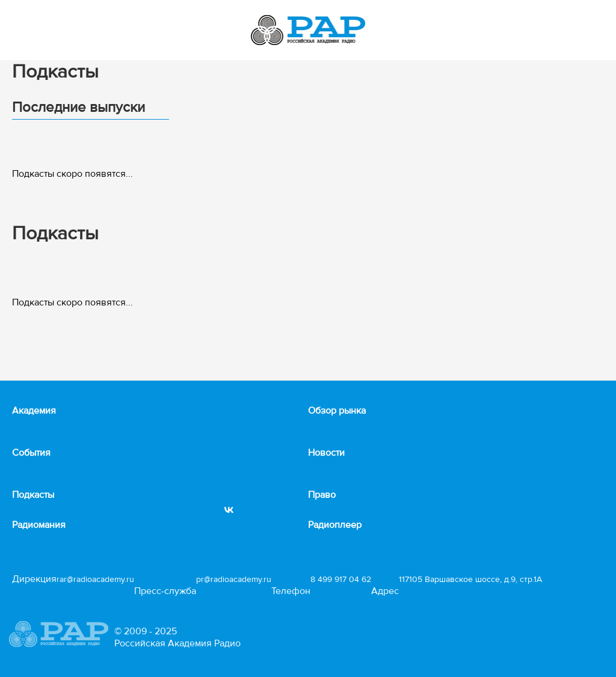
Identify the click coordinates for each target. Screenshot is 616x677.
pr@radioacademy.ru (234, 579)
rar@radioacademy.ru (95, 579)
